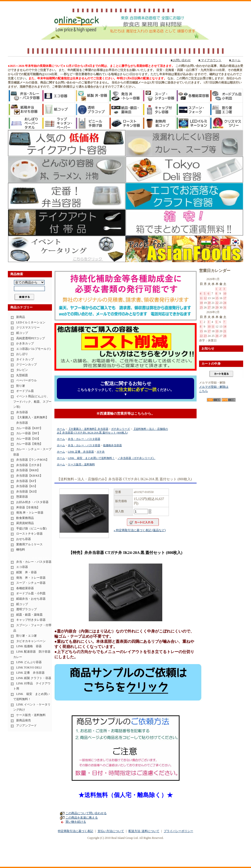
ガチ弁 (101, 452)
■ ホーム (235, 60)
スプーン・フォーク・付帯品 (32, 628)
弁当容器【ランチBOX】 (32, 460)
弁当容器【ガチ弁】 (29, 465)
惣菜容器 (22, 497)
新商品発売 (24, 720)
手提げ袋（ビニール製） (32, 528)
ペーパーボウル (26, 380)
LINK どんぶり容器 (29, 662)
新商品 (21, 317)
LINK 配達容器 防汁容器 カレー (33, 654)
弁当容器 (22, 412)
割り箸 (21, 386)
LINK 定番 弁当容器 (30, 673)
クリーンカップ (26, 364)
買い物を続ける (76, 822)
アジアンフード (26, 726)
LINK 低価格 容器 (29, 646)
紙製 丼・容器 (26, 572)
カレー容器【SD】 (28, 439)
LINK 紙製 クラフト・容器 (34, 678)
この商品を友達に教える (82, 818)
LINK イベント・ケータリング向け (32, 707)
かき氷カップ (25, 343)
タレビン (22, 370)
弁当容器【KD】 (27, 492)
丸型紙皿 (22, 375)
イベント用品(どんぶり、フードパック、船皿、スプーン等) (32, 402)
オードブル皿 (25, 391)
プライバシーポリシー (178, 831)
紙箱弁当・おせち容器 (31, 599)
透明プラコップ (26, 609)
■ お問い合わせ (181, 60)
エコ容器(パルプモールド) (33, 349)
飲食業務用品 (25, 518)
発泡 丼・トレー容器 (30, 513)
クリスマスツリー (28, 328)
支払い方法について (111, 831)
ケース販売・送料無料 (31, 715)
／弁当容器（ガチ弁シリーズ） (137, 458)
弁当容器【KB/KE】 (29, 476)
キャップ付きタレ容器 (31, 620)
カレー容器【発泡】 (29, 444)
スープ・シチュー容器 (31, 583)
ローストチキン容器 (29, 534)
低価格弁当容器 (112, 445)
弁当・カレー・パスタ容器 (34, 562)
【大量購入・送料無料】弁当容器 (88, 429)
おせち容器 (24, 539)
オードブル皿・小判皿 (31, 593)
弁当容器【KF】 (27, 481)
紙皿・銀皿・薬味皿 (29, 615)
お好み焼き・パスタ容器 (32, 502)
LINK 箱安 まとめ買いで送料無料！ (31, 697)
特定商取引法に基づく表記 (75, 831)
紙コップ (22, 333)
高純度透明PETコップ (31, 338)
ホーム (61, 429)
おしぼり (22, 354)
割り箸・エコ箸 (26, 636)
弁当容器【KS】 (27, 486)
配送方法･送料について (144, 831)
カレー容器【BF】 (28, 433)
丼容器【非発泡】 (28, 507)
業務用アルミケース (29, 544)
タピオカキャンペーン (31, 641)
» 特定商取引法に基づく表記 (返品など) (140, 530)
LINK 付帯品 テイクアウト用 (32, 686)
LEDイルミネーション (31, 322)
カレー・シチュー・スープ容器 (32, 452)
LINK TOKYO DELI (29, 668)
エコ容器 (22, 567)
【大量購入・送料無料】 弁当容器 (31, 420)
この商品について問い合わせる (86, 813)
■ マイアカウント (210, 60)
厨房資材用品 (25, 523)
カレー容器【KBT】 (29, 428)
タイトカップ (25, 359)
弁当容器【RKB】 (28, 470)
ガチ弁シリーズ (120, 429)
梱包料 (21, 550)
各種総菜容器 (25, 588)
